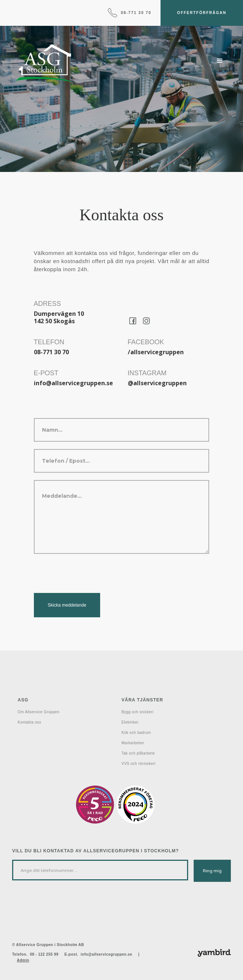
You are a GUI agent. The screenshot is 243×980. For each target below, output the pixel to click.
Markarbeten (133, 743)
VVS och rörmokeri (138, 764)
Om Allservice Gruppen (38, 712)
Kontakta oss (29, 722)
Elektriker (130, 722)
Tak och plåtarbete (138, 753)
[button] (220, 61)
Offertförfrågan (202, 13)
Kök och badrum (136, 733)
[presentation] (90, 576)
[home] (42, 63)
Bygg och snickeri (138, 712)
